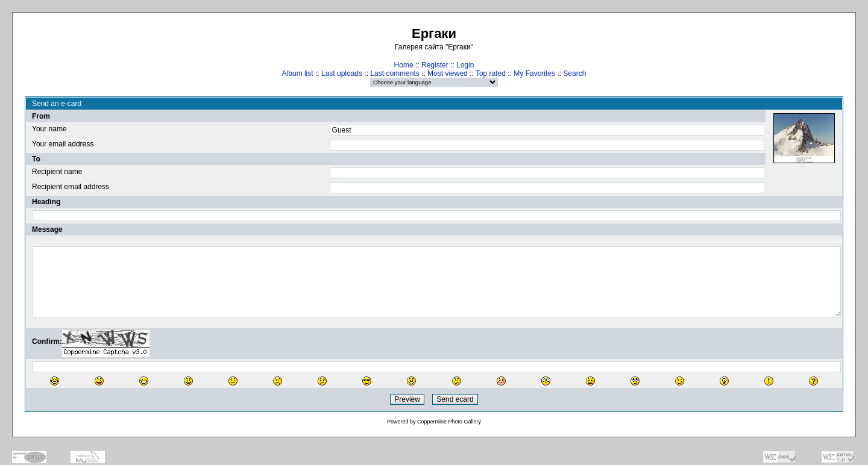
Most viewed (448, 73)
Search (574, 73)
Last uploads (342, 73)
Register (435, 65)
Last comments (395, 73)
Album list (298, 73)
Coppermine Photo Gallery (449, 422)
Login (465, 65)
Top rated (491, 73)
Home (404, 65)
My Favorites (534, 73)
